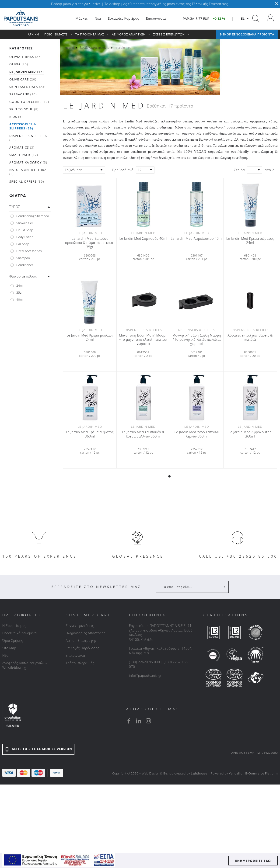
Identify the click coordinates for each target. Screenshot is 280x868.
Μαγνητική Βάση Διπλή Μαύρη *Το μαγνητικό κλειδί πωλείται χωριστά (197, 340)
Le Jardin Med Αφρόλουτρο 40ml (197, 239)
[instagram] (148, 721)
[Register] (223, 587)
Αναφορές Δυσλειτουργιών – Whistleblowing (25, 665)
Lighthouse (199, 773)
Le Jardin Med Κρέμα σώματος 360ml (90, 434)
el (243, 19)
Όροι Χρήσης (13, 641)
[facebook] (129, 721)
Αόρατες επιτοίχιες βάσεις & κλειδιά (250, 337)
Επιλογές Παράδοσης (82, 648)
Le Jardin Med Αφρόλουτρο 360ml (250, 434)
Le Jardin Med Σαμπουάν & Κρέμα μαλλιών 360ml (143, 434)
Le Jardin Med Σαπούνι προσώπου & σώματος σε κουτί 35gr (90, 243)
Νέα (5, 655)
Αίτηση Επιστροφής (81, 641)
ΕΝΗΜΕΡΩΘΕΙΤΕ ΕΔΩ (253, 861)
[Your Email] (189, 587)
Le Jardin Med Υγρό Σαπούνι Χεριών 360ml (197, 434)
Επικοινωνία (75, 655)
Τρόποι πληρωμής (80, 663)
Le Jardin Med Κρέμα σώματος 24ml (250, 241)
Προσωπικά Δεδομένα (19, 633)
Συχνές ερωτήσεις (80, 626)
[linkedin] (139, 721)
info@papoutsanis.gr (145, 675)
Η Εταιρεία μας (14, 626)
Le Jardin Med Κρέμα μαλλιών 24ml (90, 337)
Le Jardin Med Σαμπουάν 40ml (143, 239)
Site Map (9, 648)
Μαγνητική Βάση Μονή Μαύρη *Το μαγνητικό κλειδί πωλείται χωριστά (143, 340)
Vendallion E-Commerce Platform (253, 773)
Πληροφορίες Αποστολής (85, 633)
